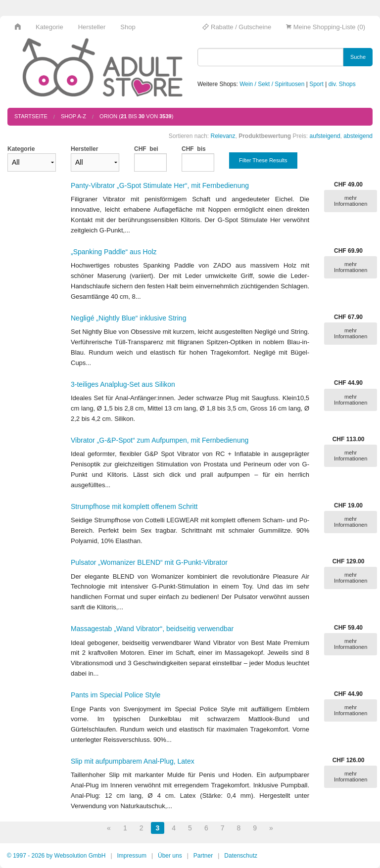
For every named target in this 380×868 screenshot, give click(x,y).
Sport (316, 84)
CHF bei (146, 149)
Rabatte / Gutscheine (237, 27)
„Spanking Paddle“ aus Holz (114, 252)
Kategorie (49, 27)
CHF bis (194, 149)
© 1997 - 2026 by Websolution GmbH (56, 856)
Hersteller (92, 27)
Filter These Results (263, 160)
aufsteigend (325, 136)
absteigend (358, 136)
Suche (358, 57)
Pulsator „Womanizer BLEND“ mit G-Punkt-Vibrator (149, 562)
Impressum (132, 856)
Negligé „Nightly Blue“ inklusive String (128, 318)
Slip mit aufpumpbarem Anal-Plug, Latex (133, 761)
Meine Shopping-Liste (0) (326, 27)
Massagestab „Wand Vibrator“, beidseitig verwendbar (152, 629)
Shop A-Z (73, 116)
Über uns (170, 856)
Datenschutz (241, 856)
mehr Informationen (351, 201)
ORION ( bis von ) (136, 116)
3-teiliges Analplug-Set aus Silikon (123, 384)
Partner (203, 856)
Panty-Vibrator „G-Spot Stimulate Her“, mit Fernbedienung (160, 185)
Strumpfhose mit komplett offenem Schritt (134, 506)
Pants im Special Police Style (116, 695)
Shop (128, 27)
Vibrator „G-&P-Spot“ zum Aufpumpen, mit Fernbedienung (160, 440)
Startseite (31, 116)
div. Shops (342, 84)
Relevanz (223, 136)
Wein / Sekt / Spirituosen (272, 84)
